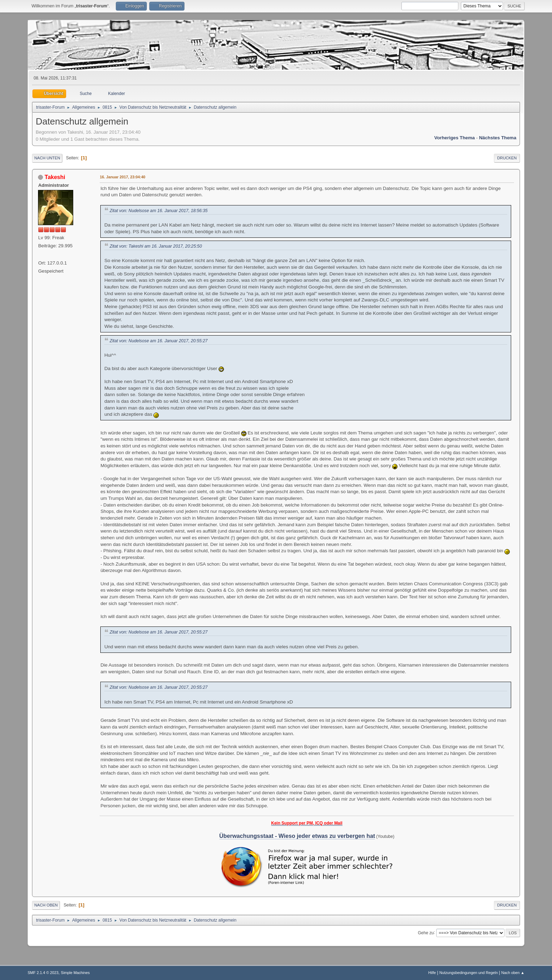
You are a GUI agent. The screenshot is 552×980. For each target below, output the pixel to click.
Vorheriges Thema (454, 138)
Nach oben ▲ (513, 973)
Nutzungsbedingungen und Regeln (469, 973)
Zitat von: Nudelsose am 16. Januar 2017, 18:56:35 (158, 211)
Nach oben (46, 905)
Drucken (507, 158)
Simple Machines (75, 973)
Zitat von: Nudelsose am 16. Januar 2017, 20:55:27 (158, 341)
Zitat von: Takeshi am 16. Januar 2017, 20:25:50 (156, 246)
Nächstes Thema (498, 138)
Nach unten (47, 158)
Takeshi (55, 177)
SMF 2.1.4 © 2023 (43, 973)
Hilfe (432, 973)
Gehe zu (426, 933)
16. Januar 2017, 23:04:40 (122, 177)
